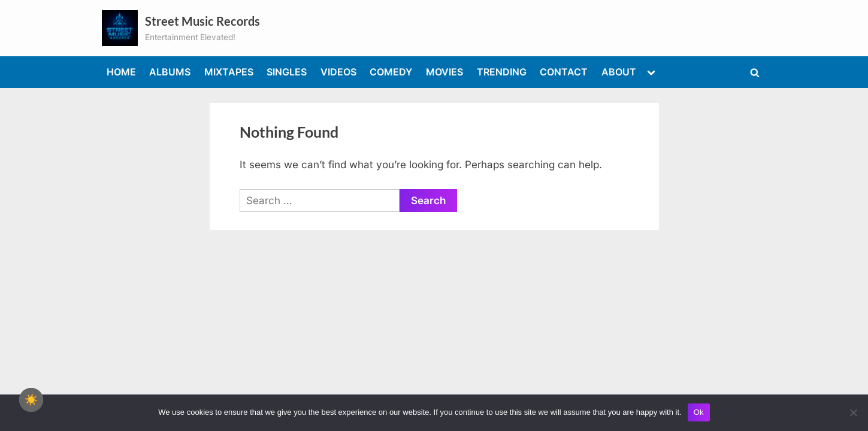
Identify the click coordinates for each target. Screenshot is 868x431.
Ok (699, 412)
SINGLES (287, 72)
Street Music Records (202, 21)
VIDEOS (338, 72)
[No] (853, 412)
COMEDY (391, 72)
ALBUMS (170, 72)
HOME (121, 72)
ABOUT (619, 72)
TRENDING (502, 72)
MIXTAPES (229, 72)
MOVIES (444, 72)
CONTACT (564, 72)
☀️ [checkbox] (31, 400)
